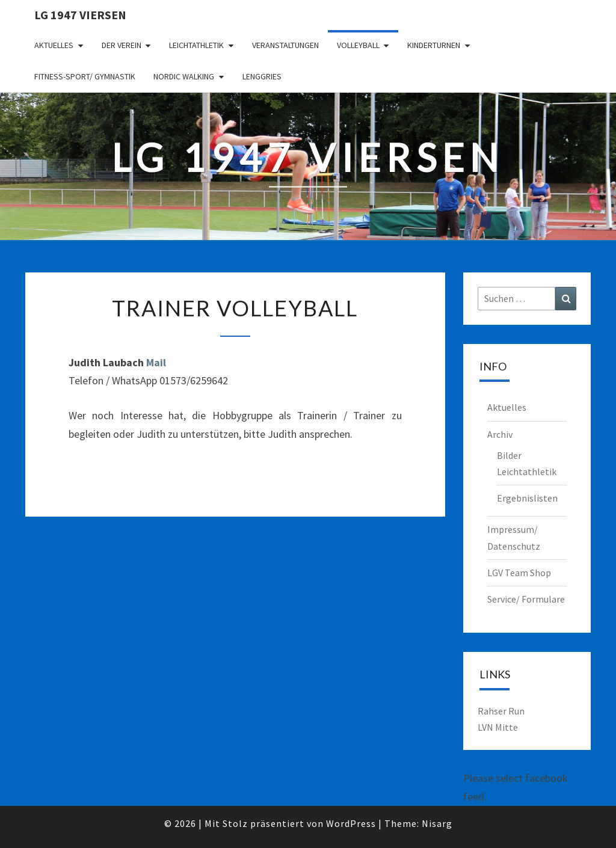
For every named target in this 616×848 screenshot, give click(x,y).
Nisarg (437, 823)
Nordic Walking (184, 76)
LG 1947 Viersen (80, 15)
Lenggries (262, 76)
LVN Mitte (498, 727)
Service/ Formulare (526, 599)
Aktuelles (54, 45)
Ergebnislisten (527, 498)
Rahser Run (501, 711)
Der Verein (122, 45)
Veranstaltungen (285, 45)
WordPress (351, 823)
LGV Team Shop (519, 573)
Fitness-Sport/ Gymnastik (85, 76)
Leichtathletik (196, 45)
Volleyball (358, 45)
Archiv (500, 434)
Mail (156, 362)
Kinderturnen (434, 45)
